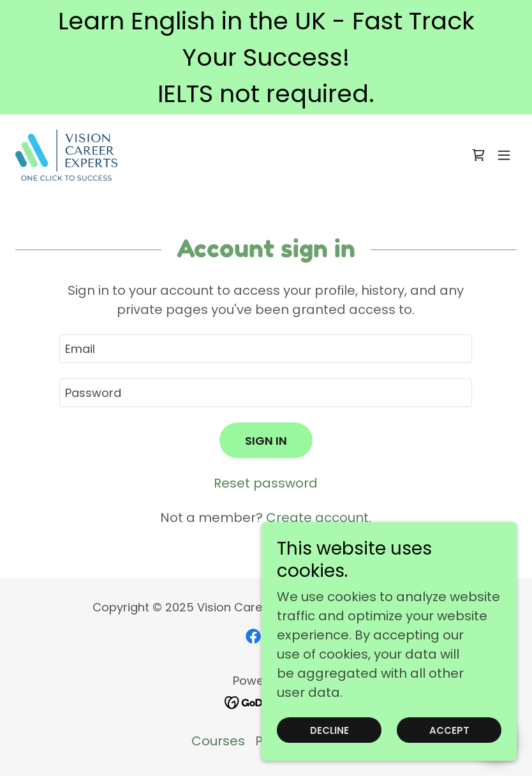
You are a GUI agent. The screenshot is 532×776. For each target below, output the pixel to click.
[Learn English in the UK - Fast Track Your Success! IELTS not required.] (266, 57)
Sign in (266, 441)
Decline (329, 730)
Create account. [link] (319, 518)
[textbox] (266, 349)
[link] (66, 155)
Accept (449, 730)
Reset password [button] (266, 483)
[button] (504, 155)
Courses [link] (218, 741)
